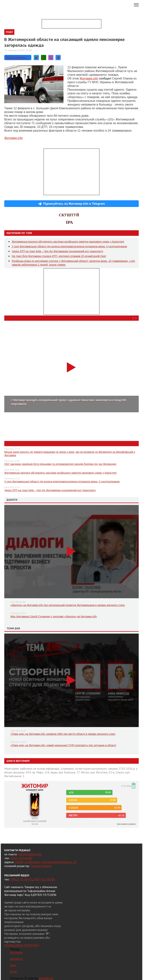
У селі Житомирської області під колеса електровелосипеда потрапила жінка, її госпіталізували (69, 246)
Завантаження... (17, 58)
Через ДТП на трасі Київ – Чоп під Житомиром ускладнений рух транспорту (57, 251)
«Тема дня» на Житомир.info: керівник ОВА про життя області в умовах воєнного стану (63, 734)
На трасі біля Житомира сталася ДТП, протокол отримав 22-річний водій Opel (59, 256)
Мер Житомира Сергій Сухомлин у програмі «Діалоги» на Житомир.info (54, 616)
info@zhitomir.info (30, 854)
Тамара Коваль (41, 866)
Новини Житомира (20, 444)
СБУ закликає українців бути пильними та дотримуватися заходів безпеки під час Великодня (60, 464)
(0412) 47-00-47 (22, 879)
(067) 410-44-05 (22, 858)
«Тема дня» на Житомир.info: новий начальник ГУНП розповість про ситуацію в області (63, 745)
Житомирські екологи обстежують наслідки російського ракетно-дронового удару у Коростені (68, 242)
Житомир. (89, 78)
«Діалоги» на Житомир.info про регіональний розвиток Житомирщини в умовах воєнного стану (68, 605)
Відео (11, 318)
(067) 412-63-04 (44, 879)
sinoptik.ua (46, 978)
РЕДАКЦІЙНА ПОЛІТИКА (22, 945)
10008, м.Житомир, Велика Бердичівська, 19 (46, 862)
